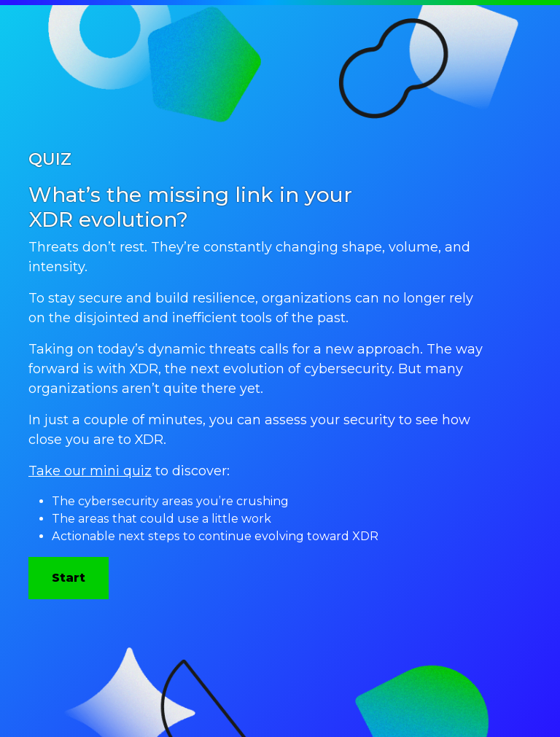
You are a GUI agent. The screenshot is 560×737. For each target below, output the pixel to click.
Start (69, 578)
